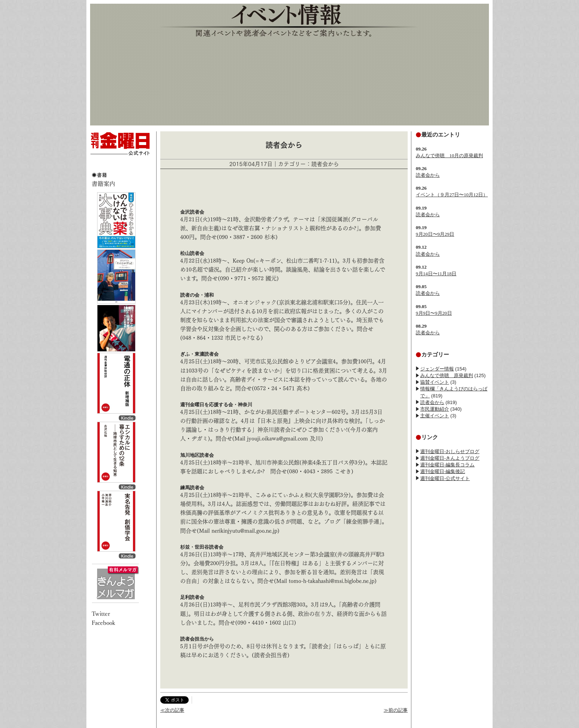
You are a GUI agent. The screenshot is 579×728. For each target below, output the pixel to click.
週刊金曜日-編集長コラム (447, 465)
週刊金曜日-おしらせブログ (450, 451)
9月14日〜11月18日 (436, 274)
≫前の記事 (396, 710)
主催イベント (435, 416)
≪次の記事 (172, 710)
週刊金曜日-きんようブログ (450, 458)
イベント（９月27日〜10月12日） (452, 195)
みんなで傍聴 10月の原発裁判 (449, 156)
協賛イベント (435, 382)
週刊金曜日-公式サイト (445, 478)
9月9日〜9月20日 (434, 313)
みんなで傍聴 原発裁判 (447, 375)
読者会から (428, 175)
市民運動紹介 (435, 409)
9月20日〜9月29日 (435, 234)
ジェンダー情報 (437, 369)
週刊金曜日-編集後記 (443, 471)
